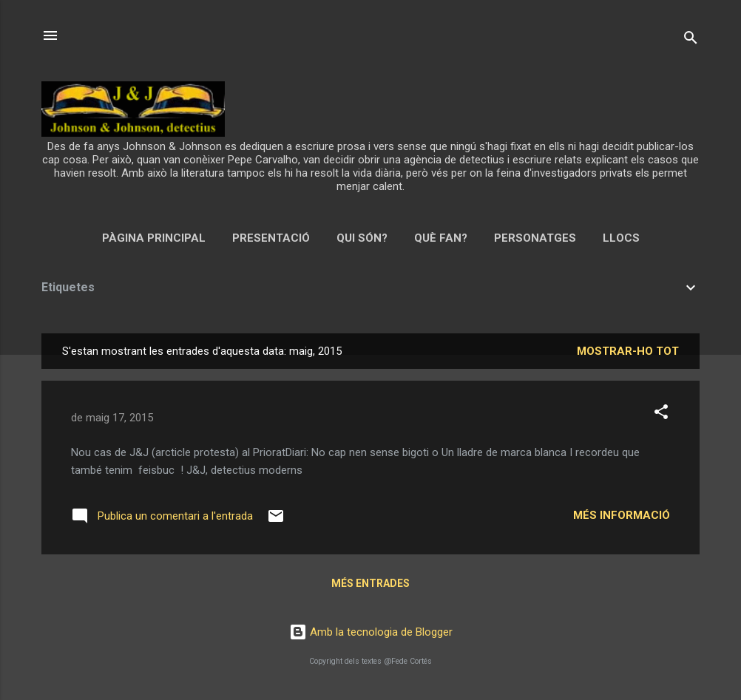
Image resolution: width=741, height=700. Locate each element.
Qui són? (362, 238)
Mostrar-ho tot (628, 351)
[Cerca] (691, 40)
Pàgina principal (154, 238)
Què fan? (441, 238)
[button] (661, 414)
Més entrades (370, 583)
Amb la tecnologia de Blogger (371, 632)
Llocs (621, 238)
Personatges (535, 238)
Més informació (622, 515)
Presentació (271, 238)
